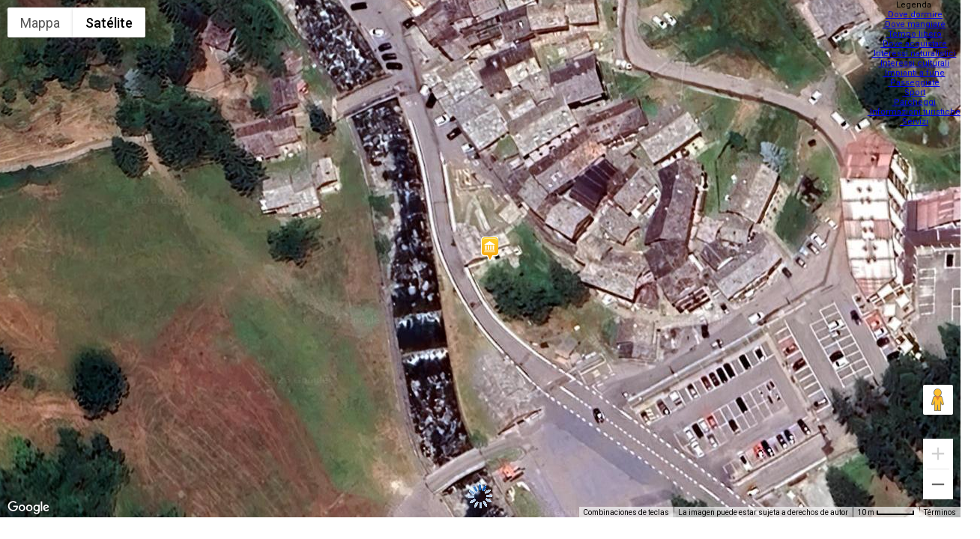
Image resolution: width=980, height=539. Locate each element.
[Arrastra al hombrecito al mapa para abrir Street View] (938, 400)
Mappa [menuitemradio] (40, 23)
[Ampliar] (938, 454)
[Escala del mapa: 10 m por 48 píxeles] (886, 512)
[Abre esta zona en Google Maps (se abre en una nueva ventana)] (28, 508)
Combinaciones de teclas (626, 512)
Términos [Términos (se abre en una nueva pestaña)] (940, 512)
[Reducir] (938, 484)
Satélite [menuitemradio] (109, 23)
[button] (489, 249)
